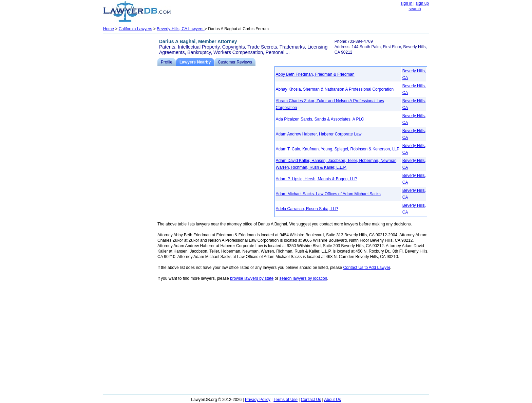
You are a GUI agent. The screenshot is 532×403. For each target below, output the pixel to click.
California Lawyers (136, 29)
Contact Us (311, 400)
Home (109, 29)
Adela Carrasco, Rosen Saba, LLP (307, 209)
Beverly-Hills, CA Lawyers (181, 29)
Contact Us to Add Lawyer (366, 268)
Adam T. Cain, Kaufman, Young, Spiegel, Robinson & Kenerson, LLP (338, 149)
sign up (422, 3)
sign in (407, 3)
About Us (332, 400)
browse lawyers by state (252, 278)
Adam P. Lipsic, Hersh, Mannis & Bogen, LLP (317, 179)
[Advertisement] (130, 138)
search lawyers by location (303, 278)
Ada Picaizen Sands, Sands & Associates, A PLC (320, 119)
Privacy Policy (258, 400)
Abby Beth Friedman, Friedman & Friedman (315, 74)
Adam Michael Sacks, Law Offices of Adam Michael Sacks (328, 194)
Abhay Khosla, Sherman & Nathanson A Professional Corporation (335, 89)
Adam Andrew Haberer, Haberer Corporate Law (319, 134)
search (415, 9)
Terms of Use (286, 400)
